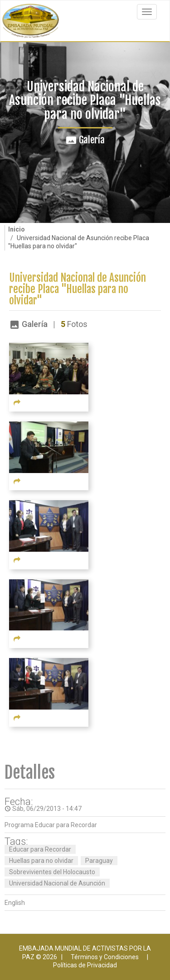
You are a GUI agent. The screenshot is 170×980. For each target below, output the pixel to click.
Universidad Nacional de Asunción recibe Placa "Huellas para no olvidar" (78, 289)
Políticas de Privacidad (85, 965)
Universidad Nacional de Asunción (57, 883)
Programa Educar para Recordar (51, 825)
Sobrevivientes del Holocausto (52, 872)
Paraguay (99, 861)
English (15, 903)
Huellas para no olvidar (41, 861)
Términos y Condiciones (105, 957)
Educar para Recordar (40, 849)
